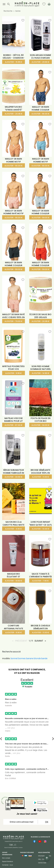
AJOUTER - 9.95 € (13, 373)
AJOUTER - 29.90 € (40, 62)
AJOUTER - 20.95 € (14, 114)
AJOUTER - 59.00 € (41, 218)
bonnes (22, 658)
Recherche (8, 11)
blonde (38, 658)
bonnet (14, 658)
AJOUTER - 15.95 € (14, 62)
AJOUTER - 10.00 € (41, 529)
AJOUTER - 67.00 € (13, 425)
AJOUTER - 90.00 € (40, 114)
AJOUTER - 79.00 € (13, 321)
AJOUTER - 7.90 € (40, 581)
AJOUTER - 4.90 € (13, 529)
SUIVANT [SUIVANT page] (41, 641)
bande (44, 658)
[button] (1, 739)
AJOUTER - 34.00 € (40, 425)
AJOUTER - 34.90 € (13, 477)
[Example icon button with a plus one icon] (47, 858)
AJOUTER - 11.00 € (41, 477)
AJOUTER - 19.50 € (13, 581)
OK (46, 822)
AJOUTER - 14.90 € (40, 373)
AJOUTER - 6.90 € (14, 632)
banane (30, 658)
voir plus (11, 728)
